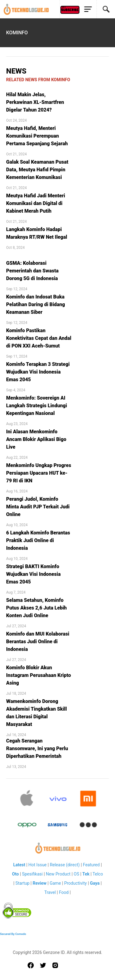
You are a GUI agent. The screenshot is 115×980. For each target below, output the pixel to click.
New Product (58, 874)
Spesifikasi (32, 874)
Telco (98, 874)
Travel (50, 892)
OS (76, 874)
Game (55, 883)
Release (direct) (65, 865)
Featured (91, 865)
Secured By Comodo (13, 934)
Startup (22, 883)
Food (64, 892)
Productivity (75, 883)
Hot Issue (38, 865)
